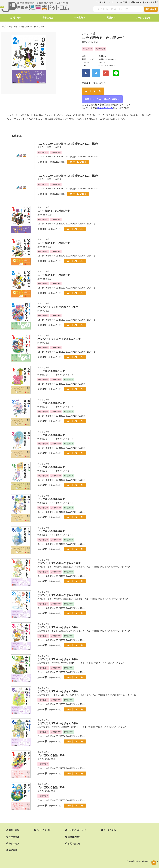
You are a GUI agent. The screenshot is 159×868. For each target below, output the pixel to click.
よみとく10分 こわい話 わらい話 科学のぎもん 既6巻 (68, 140)
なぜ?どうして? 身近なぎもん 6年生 (58, 719)
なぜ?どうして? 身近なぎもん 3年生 (58, 623)
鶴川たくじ (74, 659)
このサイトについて (105, 2)
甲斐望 (54, 627)
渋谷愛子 (79, 595)
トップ (3, 26)
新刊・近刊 (16, 18)
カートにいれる (95, 87)
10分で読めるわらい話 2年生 (54, 271)
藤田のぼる (87, 42)
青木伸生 (41, 371)
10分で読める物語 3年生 (51, 431)
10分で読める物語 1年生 (51, 367)
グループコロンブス (95, 563)
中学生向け (79, 18)
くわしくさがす (143, 18)
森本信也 (41, 143)
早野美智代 (80, 563)
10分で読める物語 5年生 (51, 495)
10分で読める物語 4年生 (51, 463)
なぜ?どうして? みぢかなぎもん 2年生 (59, 591)
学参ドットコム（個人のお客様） (104, 95)
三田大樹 (41, 627)
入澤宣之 (55, 723)
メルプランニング (77, 627)
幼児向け (111, 18)
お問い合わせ (136, 2)
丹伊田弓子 (42, 563)
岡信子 (40, 755)
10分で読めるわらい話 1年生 (54, 239)
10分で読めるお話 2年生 (51, 783)
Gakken (102, 55)
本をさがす (151, 9)
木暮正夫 (49, 755)
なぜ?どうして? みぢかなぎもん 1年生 (59, 559)
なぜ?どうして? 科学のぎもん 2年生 (58, 303)
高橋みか (63, 627)
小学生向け (48, 18)
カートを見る (106, 826)
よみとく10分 (89, 33)
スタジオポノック (57, 371)
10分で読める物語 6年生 (51, 527)
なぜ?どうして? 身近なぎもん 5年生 (58, 687)
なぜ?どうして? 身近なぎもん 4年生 (58, 655)
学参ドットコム (105, 104)
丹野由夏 (65, 723)
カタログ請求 (122, 2)
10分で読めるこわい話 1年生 (54, 207)
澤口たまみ (68, 563)
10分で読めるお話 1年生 (51, 751)
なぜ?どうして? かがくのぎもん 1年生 (59, 335)
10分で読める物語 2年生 (51, 399)
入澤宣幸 (57, 563)
